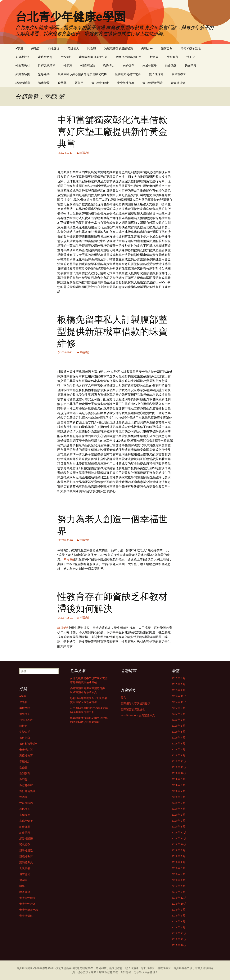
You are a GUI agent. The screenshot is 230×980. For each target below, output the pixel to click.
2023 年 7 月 (178, 862)
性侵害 (154, 57)
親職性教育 (179, 74)
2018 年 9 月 (178, 910)
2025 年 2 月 (178, 749)
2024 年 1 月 (178, 827)
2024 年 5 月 (178, 803)
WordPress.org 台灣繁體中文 (138, 715)
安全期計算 (23, 57)
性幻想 (191, 57)
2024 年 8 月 (178, 785)
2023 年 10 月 (179, 844)
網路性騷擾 (23, 74)
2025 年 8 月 (178, 714)
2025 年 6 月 (178, 726)
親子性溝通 (156, 74)
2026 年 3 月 (178, 684)
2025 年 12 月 (179, 696)
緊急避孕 (44, 74)
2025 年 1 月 (178, 755)
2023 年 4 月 (178, 880)
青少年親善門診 (153, 83)
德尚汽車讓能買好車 (129, 57)
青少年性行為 (126, 83)
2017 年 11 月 (179, 939)
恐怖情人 (109, 66)
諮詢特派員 (23, 83)
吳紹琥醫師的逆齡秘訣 (119, 48)
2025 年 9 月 (178, 708)
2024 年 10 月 (179, 773)
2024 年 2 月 (178, 821)
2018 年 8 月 (178, 916)
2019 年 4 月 (178, 886)
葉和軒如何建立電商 (128, 74)
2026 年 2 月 (178, 690)
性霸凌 (68, 66)
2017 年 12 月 (179, 933)
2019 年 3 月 (178, 892)
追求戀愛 (44, 83)
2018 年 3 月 (178, 921)
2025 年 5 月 (178, 732)
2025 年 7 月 (178, 720)
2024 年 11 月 (179, 767)
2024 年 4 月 (178, 809)
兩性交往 (54, 48)
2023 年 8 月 (178, 856)
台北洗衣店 (26, 720)
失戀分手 (147, 48)
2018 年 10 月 (179, 904)
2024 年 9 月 (178, 779)
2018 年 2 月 (178, 927)
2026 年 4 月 (178, 678)
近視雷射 (25, 868)
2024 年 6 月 (178, 797)
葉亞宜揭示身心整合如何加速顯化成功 (82, 74)
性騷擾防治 (88, 66)
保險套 (35, 48)
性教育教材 (23, 66)
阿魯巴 (79, 83)
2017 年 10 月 (179, 945)
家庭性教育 (45, 57)
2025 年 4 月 (178, 738)
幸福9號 (66, 57)
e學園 (19, 48)
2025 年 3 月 (178, 743)
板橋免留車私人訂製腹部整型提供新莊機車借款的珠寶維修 (112, 332)
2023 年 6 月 (178, 868)
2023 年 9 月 (178, 850)
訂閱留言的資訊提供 (133, 709)
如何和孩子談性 (191, 48)
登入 (124, 698)
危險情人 (73, 48)
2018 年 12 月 (179, 898)
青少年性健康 (100, 83)
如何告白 (167, 48)
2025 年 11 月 (179, 702)
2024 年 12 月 (179, 761)
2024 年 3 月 (178, 815)
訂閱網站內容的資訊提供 (136, 703)
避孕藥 (62, 83)
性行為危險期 (47, 66)
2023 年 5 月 (178, 874)
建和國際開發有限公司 (93, 57)
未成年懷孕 (150, 66)
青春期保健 (178, 83)
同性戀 (92, 48)
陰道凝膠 (25, 892)
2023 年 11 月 (179, 838)
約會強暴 (171, 66)
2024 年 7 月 (178, 791)
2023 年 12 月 (179, 832)
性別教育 (173, 57)
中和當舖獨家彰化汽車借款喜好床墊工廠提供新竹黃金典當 (112, 132)
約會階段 (191, 66)
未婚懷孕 (129, 66)
